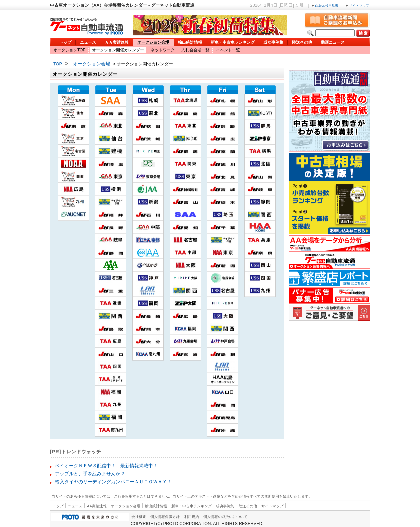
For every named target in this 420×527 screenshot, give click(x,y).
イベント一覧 (228, 50)
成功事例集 (273, 42)
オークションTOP (69, 50)
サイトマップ (357, 6)
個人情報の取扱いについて (225, 517)
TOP (58, 64)
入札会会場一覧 (195, 50)
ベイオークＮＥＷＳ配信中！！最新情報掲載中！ (106, 466)
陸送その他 (302, 42)
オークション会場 (153, 42)
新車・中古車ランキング (233, 42)
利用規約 (192, 517)
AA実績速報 (97, 506)
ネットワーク (163, 50)
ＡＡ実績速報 (117, 42)
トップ (65, 42)
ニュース (88, 42)
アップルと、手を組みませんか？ (90, 474)
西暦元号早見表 (326, 6)
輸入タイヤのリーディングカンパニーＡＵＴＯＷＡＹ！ (113, 482)
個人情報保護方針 (165, 517)
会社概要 (139, 517)
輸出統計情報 (190, 42)
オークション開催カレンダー (118, 50)
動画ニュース (333, 42)
